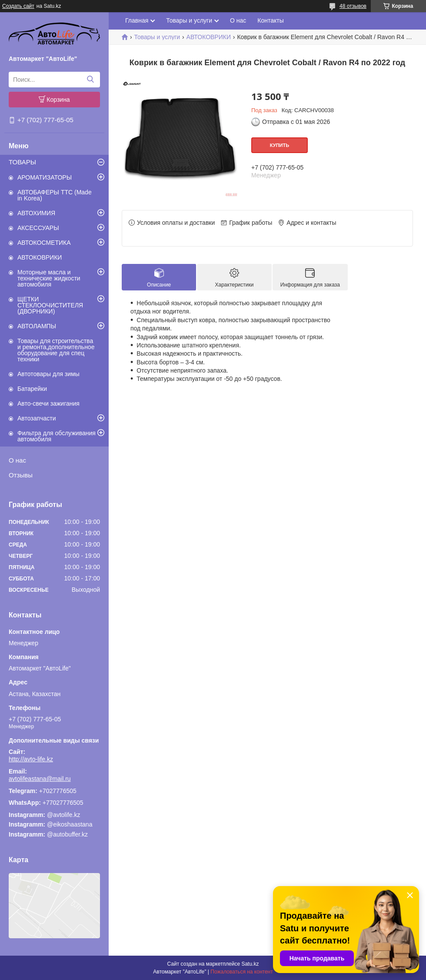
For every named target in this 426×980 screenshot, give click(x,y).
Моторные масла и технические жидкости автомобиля (49, 278)
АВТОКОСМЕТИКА (44, 243)
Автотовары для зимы (48, 374)
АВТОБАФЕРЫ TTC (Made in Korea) (55, 195)
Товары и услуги (189, 20)
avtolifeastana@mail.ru (40, 779)
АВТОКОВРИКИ (40, 257)
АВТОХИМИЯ (36, 213)
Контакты (270, 20)
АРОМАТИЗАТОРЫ (45, 177)
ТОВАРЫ (22, 162)
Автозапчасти (37, 418)
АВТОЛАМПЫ (37, 326)
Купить (280, 145)
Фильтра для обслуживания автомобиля (57, 436)
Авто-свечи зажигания (48, 403)
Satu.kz (250, 964)
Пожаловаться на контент (241, 972)
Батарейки (32, 389)
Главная (137, 20)
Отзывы (21, 475)
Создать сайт (18, 6)
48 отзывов (353, 6)
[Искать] (90, 80)
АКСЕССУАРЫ (38, 228)
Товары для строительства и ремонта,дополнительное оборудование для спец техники (56, 350)
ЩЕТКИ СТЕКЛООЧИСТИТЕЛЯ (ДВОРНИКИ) (50, 305)
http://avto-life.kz (31, 759)
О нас (17, 460)
